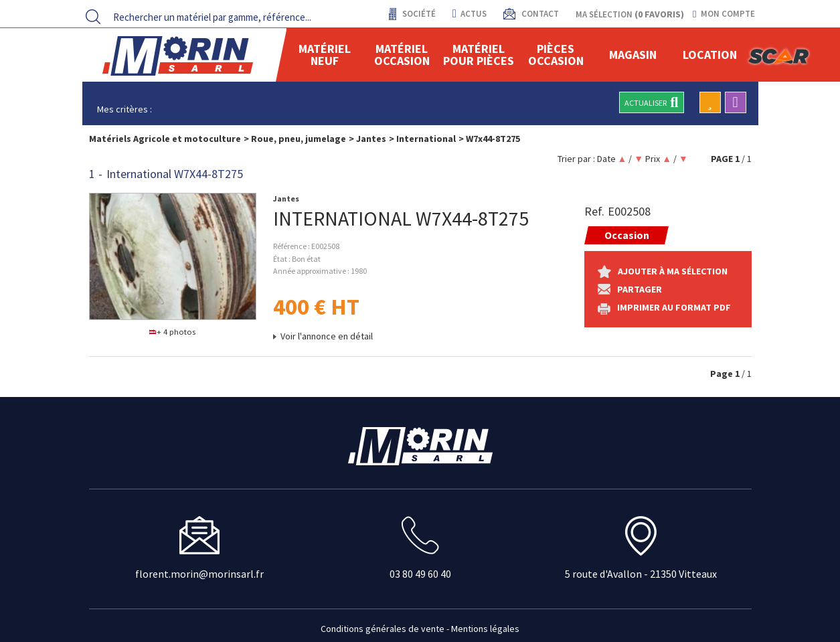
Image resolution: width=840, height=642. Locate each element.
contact (539, 14)
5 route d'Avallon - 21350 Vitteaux (641, 574)
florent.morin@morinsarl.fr (199, 574)
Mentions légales (485, 629)
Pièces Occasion (556, 55)
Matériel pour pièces (479, 55)
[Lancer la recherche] (93, 17)
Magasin (633, 55)
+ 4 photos (172, 332)
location (710, 55)
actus (470, 14)
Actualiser (651, 102)
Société (418, 14)
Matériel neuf (325, 55)
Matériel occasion (402, 55)
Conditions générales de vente (383, 629)
